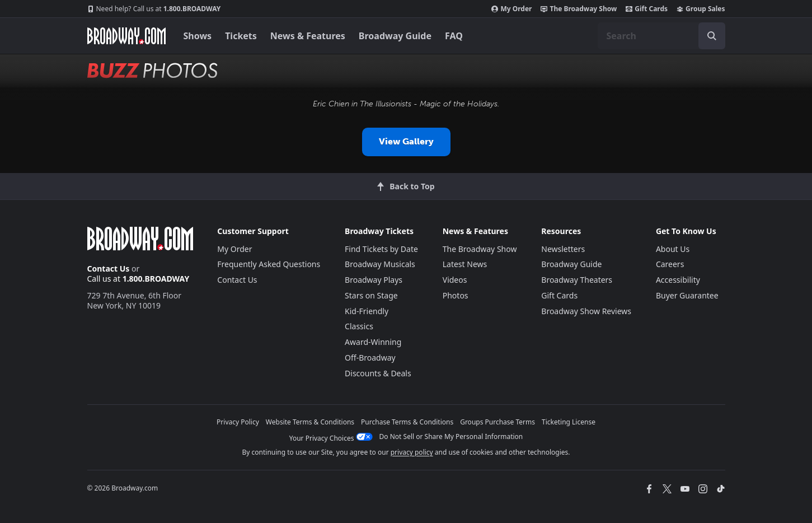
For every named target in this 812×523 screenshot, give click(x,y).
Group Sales (701, 9)
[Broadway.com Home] (126, 36)
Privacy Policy (238, 422)
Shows (198, 36)
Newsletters (563, 249)
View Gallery (406, 141)
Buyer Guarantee (687, 295)
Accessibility (678, 280)
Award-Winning (373, 342)
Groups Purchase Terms (497, 422)
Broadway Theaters (577, 280)
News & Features (308, 36)
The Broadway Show (579, 9)
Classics (359, 326)
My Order (511, 9)
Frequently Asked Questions (269, 264)
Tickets (241, 36)
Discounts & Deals (378, 373)
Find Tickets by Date (381, 249)
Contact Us (109, 268)
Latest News (465, 264)
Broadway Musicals (380, 264)
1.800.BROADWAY (154, 9)
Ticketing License (569, 422)
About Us (673, 249)
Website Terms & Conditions (310, 422)
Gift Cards (647, 9)
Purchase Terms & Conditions (407, 422)
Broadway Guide (395, 36)
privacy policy (412, 452)
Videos (455, 280)
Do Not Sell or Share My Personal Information (451, 436)
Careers (670, 264)
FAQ (454, 36)
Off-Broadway (370, 358)
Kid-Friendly (367, 311)
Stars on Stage (371, 295)
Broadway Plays (374, 280)
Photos (456, 295)
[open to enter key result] (712, 36)
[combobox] (661, 36)
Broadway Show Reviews (586, 311)
